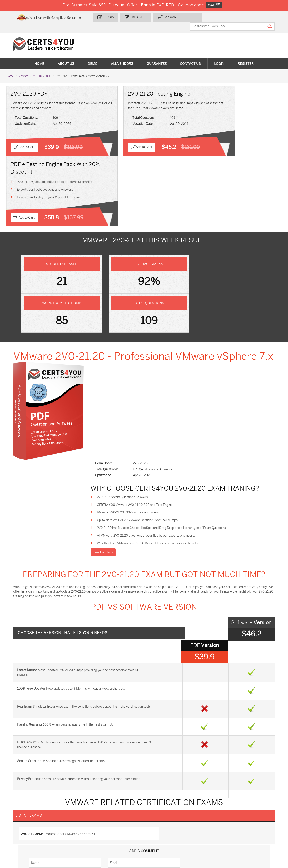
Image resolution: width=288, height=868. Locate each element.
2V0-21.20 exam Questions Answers (135, 299)
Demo (93, 55)
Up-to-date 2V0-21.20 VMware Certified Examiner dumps (150, 323)
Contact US (17, 743)
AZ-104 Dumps (23, 818)
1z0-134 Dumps (158, 803)
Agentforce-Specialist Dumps (163, 838)
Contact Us (190, 55)
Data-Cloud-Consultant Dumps (254, 827)
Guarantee (157, 55)
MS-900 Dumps (114, 810)
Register (151, 17)
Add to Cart (27, 138)
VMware (23, 67)
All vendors (122, 55)
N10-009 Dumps (114, 818)
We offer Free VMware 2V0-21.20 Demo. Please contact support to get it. (161, 347)
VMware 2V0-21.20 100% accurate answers (140, 315)
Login (122, 17)
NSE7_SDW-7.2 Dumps (254, 818)
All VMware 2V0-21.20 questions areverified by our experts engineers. (158, 339)
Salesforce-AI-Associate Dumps (209, 820)
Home (39, 55)
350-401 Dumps (249, 810)
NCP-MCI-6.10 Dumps (118, 836)
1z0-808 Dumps (114, 803)
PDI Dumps (200, 803)
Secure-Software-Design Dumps (210, 838)
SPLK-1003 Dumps (206, 810)
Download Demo (115, 356)
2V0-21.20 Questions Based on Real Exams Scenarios (234, 105)
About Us (66, 55)
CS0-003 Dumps (69, 818)
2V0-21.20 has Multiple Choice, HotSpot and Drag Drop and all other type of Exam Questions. (174, 331)
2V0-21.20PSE (34, 617)
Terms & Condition (22, 757)
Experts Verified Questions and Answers (232, 116)
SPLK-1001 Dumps (160, 810)
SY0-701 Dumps (159, 818)
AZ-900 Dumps (248, 803)
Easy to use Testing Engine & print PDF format (236, 124)
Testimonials (18, 750)
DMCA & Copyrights (23, 765)
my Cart (182, 17)
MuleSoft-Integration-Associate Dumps (27, 838)
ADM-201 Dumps (24, 803)
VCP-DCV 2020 (42, 67)
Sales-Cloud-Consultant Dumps (74, 805)
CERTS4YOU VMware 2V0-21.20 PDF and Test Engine (147, 307)
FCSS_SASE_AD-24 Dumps (76, 836)
